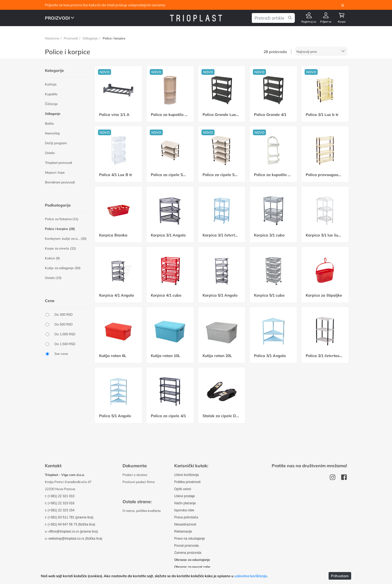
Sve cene (61, 354)
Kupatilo (51, 94)
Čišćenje (51, 104)
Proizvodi (71, 38)
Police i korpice (114, 38)
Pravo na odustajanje (190, 538)
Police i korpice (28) (60, 229)
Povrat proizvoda (187, 545)
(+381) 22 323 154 (61, 510)
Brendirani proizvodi (60, 182)
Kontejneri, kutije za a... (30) (66, 239)
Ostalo (50, 153)
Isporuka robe (184, 510)
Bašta (49, 123)
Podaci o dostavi (135, 475)
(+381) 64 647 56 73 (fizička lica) (72, 524)
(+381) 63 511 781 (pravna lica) (71, 517)
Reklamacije (183, 531)
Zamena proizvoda (188, 553)
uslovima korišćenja (251, 576)
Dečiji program (56, 143)
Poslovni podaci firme (139, 482)
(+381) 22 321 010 (61, 496)
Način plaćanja (185, 503)
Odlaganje (90, 38)
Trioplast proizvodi (59, 163)
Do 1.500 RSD (65, 344)
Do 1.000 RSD (65, 334)
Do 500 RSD (64, 324)
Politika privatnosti (188, 482)
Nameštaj (52, 133)
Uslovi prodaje (185, 496)
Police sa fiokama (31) (62, 219)
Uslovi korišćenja (187, 475)
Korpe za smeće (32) (60, 248)
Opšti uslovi (183, 489)
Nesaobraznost (186, 524)
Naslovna (52, 38)
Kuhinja (51, 84)
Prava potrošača (186, 517)
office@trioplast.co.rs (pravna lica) (74, 531)
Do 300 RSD (64, 314)
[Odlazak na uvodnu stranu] (196, 18)
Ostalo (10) (53, 278)
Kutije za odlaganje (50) (63, 268)
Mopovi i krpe (55, 172)
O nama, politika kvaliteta (142, 511)
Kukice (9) (52, 258)
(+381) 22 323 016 (61, 503)
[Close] (343, 5)
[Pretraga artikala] (269, 18)
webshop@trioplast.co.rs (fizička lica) (76, 538)
